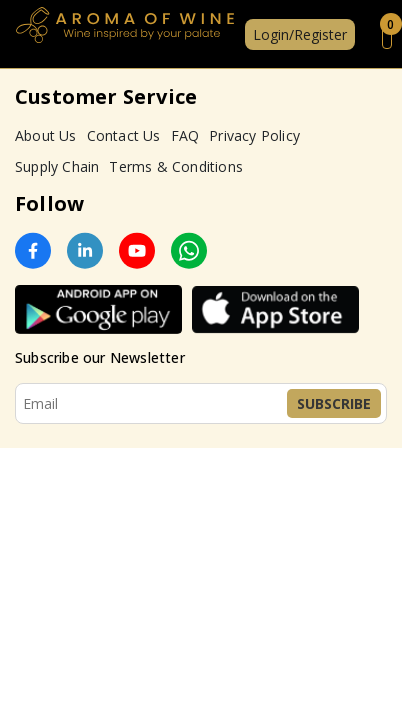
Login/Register (300, 34)
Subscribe (334, 403)
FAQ (185, 135)
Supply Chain (57, 166)
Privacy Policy (254, 135)
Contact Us (124, 135)
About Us (46, 135)
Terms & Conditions (176, 166)
